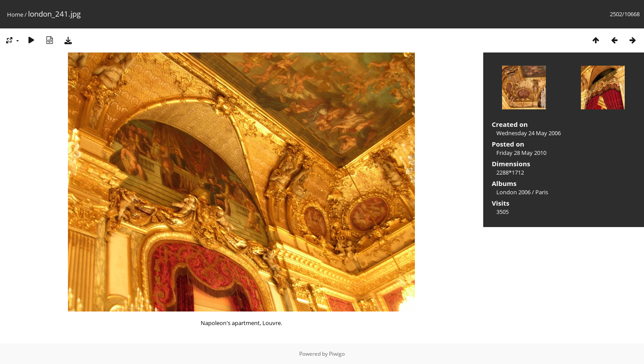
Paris (542, 192)
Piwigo (337, 354)
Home (15, 14)
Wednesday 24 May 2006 (529, 133)
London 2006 (513, 192)
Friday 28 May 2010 (521, 153)
